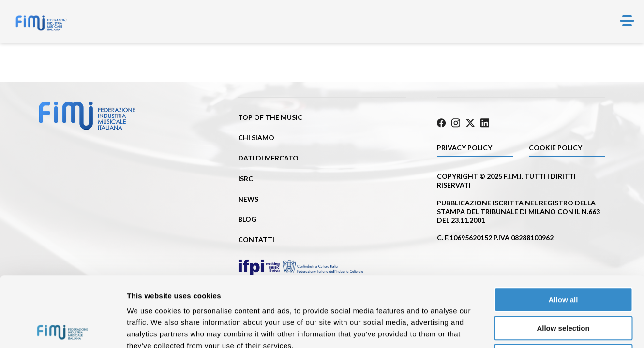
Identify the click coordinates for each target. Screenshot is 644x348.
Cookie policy (555, 148)
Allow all (563, 230)
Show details (508, 329)
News (248, 199)
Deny (563, 286)
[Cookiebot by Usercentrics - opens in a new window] (63, 329)
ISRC (246, 179)
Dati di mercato (268, 158)
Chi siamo (256, 138)
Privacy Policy (464, 148)
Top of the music (270, 117)
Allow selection (563, 258)
